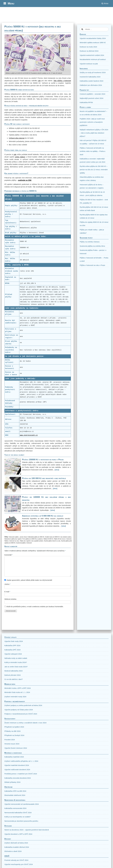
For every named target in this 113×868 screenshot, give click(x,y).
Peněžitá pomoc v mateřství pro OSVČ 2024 (21, 774)
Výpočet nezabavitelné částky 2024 (93, 38)
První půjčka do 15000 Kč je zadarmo (32, 539)
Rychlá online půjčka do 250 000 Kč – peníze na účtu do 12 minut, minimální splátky (94, 170)
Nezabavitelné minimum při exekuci (93, 59)
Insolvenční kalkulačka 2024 (90, 77)
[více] (57, 470)
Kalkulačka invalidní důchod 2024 (17, 847)
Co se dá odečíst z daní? (14, 679)
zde (39, 81)
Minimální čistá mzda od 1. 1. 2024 (17, 692)
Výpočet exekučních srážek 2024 (92, 55)
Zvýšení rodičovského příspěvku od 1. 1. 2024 (21, 761)
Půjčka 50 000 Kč (48, 539)
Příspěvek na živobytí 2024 (14, 735)
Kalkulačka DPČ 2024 (12, 650)
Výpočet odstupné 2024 (13, 654)
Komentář (9, 555)
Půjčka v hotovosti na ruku (12, 541)
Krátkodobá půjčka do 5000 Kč (36, 537)
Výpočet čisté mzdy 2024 (14, 641)
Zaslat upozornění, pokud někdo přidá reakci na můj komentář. (30, 580)
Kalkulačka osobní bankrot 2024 (91, 81)
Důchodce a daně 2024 (13, 851)
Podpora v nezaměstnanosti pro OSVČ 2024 (21, 714)
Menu (11, 3)
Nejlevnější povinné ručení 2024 (91, 98)
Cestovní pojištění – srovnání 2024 (92, 94)
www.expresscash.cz (29, 435)
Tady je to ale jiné (39, 112)
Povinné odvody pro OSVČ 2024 (16, 860)
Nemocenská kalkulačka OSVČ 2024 (18, 813)
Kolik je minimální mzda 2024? (16, 662)
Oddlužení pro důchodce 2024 (91, 85)
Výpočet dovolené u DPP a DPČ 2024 (18, 834)
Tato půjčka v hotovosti (62, 81)
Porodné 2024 (10, 740)
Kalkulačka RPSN (86, 102)
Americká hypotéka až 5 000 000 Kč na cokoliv (43, 516)
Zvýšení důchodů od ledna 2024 (16, 843)
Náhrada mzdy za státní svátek (16, 658)
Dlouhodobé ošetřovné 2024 (15, 795)
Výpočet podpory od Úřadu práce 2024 (19, 710)
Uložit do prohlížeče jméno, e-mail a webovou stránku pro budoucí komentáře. (35, 607)
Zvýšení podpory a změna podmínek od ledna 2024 (23, 705)
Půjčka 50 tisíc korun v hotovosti (63, 539)
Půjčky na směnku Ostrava (90, 242)
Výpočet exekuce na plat (89, 64)
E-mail (7, 592)
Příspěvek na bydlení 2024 (14, 727)
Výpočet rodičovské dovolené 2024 (17, 770)
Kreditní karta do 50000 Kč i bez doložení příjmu (58, 537)
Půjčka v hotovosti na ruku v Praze (92, 265)
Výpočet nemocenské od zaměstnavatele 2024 (22, 804)
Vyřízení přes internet (17, 138)
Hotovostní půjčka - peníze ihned (18, 537)
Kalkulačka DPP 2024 (12, 645)
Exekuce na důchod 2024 (89, 51)
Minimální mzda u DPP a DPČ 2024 (18, 688)
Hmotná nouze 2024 (12, 744)
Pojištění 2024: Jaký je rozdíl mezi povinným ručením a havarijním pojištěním (92, 122)
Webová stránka (10, 599)
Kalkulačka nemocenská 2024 (15, 808)
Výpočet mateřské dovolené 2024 (17, 765)
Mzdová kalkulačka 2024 (13, 671)
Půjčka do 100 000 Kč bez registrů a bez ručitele (44, 478)
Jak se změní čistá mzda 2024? (16, 667)
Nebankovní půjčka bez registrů (13, 539)
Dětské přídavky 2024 (12, 782)
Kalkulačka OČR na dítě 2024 (15, 791)
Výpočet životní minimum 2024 (16, 748)
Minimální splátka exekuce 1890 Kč (93, 43)
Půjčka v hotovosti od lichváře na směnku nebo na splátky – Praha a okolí (92, 151)
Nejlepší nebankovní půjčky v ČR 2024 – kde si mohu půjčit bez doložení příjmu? (94, 133)
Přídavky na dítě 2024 (12, 731)
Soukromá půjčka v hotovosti (24, 543)
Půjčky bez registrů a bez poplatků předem (31, 541)
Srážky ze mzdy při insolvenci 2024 (93, 72)
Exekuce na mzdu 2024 (88, 47)
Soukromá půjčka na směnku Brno (92, 246)
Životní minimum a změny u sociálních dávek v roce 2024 (25, 723)
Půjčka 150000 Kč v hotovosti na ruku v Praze (43, 460)
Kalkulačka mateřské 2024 (14, 757)
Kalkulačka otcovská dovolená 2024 (18, 778)
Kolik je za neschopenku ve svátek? (18, 817)
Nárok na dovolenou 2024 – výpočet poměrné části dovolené (27, 830)
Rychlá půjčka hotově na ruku (52, 541)
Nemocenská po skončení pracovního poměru (21, 821)
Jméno (7, 584)
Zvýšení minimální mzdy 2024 (15, 697)
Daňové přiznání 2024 (13, 675)
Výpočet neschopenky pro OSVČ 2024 (19, 864)
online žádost (20, 157)
